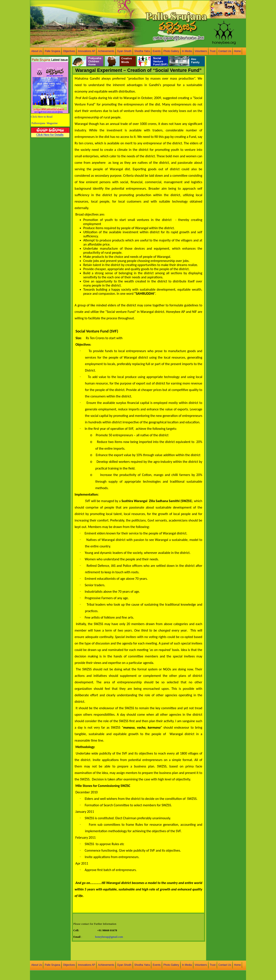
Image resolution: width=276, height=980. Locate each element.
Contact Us (225, 51)
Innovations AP (86, 51)
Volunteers (201, 51)
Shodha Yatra (142, 51)
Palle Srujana (52, 51)
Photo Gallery (171, 51)
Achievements (106, 51)
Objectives (69, 51)
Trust (213, 51)
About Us (37, 51)
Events (157, 51)
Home (237, 51)
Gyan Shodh (124, 51)
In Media (187, 51)
